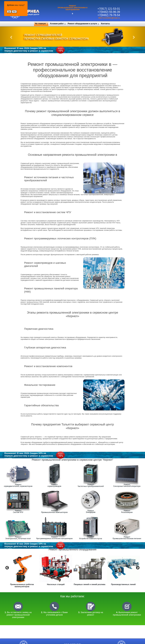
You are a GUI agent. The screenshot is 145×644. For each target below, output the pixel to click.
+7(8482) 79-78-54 (109, 15)
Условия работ (57, 24)
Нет (14, 12)
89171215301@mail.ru (109, 18)
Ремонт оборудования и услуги (82, 24)
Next (137, 568)
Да (9, 12)
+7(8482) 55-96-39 (109, 12)
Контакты (105, 24)
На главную (40, 24)
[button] (11, 37)
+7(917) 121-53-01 (109, 9)
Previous (7, 568)
